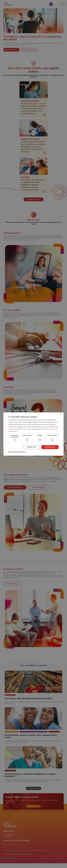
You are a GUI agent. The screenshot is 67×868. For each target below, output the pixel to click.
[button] (17, 452)
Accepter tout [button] (50, 447)
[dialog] (33, 434)
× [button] (61, 414)
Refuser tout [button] (31, 447)
